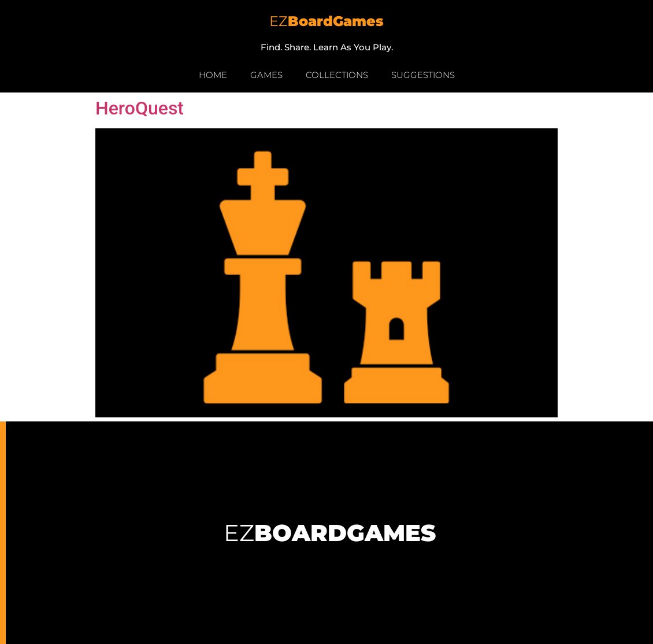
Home (213, 75)
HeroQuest (140, 108)
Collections (337, 75)
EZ (327, 21)
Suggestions (423, 75)
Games (266, 75)
